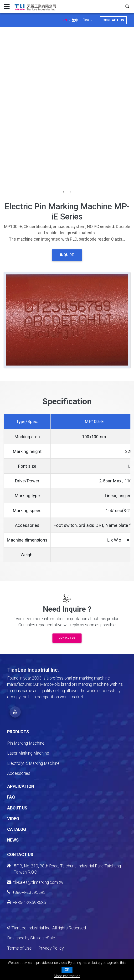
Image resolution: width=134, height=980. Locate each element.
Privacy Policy (51, 948)
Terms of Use (19, 948)
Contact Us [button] (67, 638)
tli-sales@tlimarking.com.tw (35, 882)
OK (67, 970)
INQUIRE (67, 255)
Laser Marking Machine (28, 753)
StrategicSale (43, 938)
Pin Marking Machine (26, 743)
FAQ (11, 797)
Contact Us (113, 20)
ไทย (86, 20)
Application (21, 786)
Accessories (19, 773)
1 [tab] (63, 192)
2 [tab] (71, 192)
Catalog (17, 829)
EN (65, 20)
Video (13, 819)
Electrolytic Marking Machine (33, 763)
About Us (17, 808)
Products (18, 732)
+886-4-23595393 (26, 892)
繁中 (75, 20)
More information (67, 976)
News (13, 840)
